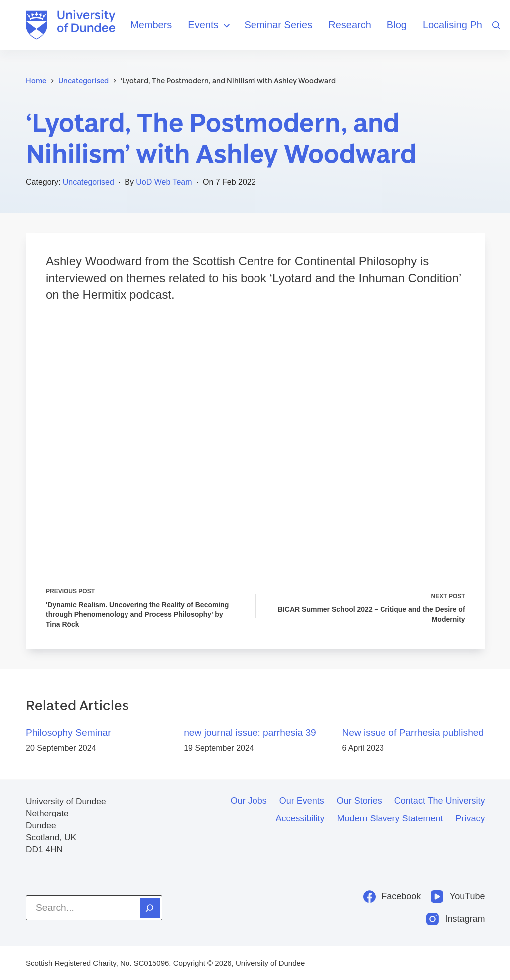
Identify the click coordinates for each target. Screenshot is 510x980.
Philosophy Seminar (68, 734)
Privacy (470, 818)
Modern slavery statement (390, 818)
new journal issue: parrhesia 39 (250, 734)
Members (151, 25)
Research (350, 25)
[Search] (496, 25)
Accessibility (300, 818)
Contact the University (440, 801)
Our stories (359, 801)
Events (210, 26)
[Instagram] (456, 919)
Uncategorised (88, 182)
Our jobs (249, 801)
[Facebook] (392, 897)
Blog (397, 25)
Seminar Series (279, 25)
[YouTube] (458, 897)
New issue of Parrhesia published (413, 734)
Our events (302, 801)
